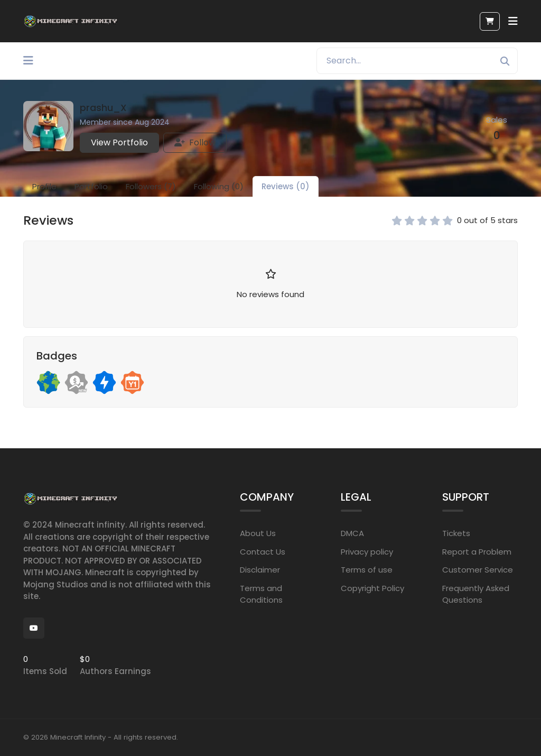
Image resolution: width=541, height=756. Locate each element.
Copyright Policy (372, 588)
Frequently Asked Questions (476, 594)
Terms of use (367, 570)
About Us (258, 533)
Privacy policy (367, 552)
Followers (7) (151, 186)
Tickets (456, 533)
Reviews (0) (286, 186)
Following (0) (219, 186)
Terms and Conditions (261, 594)
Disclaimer (260, 570)
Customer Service (478, 570)
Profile (44, 186)
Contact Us (263, 552)
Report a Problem (477, 552)
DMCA (352, 533)
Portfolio (91, 186)
